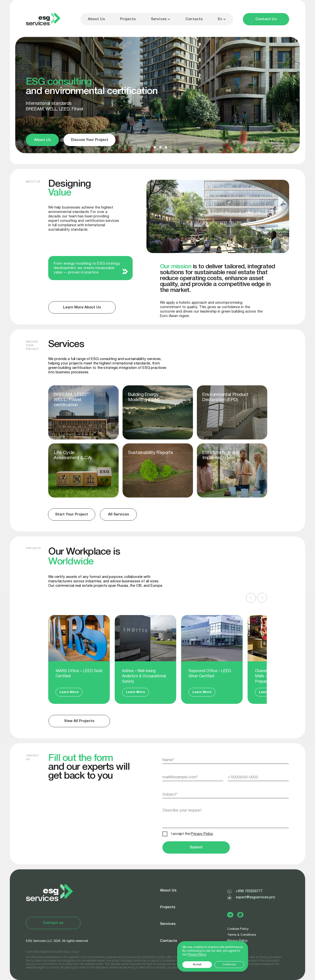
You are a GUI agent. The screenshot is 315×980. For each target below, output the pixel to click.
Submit (196, 847)
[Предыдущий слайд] (251, 598)
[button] (266, 19)
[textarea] (226, 816)
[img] (232, 470)
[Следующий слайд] (262, 598)
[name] (226, 760)
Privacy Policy (197, 955)
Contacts (194, 19)
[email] (193, 777)
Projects (128, 19)
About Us (96, 19)
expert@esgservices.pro (255, 897)
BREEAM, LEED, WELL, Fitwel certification (70, 400)
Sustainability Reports (150, 453)
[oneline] (226, 795)
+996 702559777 (249, 891)
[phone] (258, 777)
